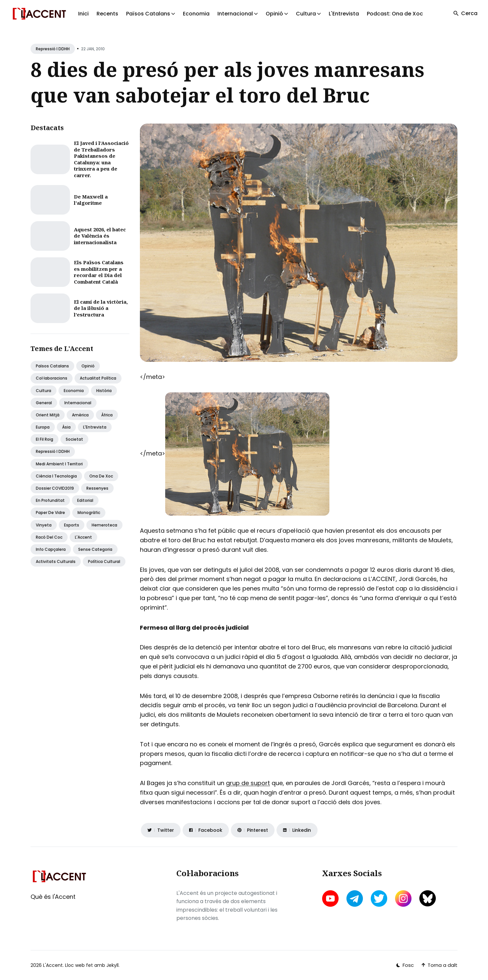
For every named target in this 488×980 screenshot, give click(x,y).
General (44, 403)
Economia (196, 14)
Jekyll (112, 965)
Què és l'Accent (53, 897)
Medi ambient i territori (59, 464)
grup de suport (248, 783)
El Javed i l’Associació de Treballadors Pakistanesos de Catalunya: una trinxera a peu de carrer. (101, 159)
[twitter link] (379, 898)
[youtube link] (331, 898)
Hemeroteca (104, 525)
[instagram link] (403, 898)
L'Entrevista (344, 14)
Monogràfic (89, 513)
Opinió (88, 366)
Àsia (66, 427)
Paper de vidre (50, 513)
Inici (83, 14)
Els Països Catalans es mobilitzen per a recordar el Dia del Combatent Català (99, 272)
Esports (72, 525)
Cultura (44, 391)
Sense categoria (95, 549)
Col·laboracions (52, 378)
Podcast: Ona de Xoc (395, 14)
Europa (43, 427)
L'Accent (83, 537)
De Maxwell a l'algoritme (91, 200)
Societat (74, 439)
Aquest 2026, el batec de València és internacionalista (100, 236)
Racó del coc (49, 537)
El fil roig (44, 439)
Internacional (78, 403)
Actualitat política (98, 378)
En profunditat (50, 500)
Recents (107, 14)
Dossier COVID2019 (55, 488)
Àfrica (107, 415)
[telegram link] (355, 898)
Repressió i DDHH (53, 49)
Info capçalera (51, 549)
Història (104, 391)
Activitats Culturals (56, 561)
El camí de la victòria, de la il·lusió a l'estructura (101, 308)
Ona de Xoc (101, 476)
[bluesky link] (428, 898)
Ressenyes (97, 488)
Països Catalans (52, 366)
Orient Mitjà (48, 415)
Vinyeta (44, 525)
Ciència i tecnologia (56, 476)
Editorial (85, 500)
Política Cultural (104, 561)
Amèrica (80, 415)
